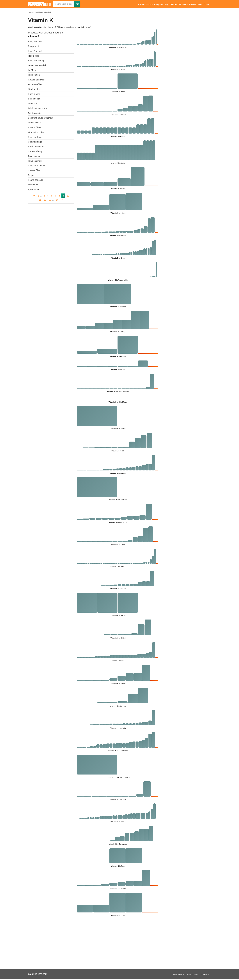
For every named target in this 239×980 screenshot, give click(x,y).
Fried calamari (35, 161)
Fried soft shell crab (37, 108)
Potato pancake (35, 180)
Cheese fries (34, 170)
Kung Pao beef (35, 42)
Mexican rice (34, 89)
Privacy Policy (178, 974)
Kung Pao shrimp (36, 61)
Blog (166, 4)
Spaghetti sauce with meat (41, 118)
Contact (207, 4)
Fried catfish (34, 75)
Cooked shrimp (35, 151)
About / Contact (193, 974)
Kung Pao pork (35, 51)
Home (30, 12)
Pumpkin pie (34, 46)
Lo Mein (32, 70)
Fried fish (32, 104)
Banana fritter (34, 127)
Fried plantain (35, 113)
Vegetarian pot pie (37, 132)
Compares (159, 4)
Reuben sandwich (37, 80)
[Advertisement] (94, 944)
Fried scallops (35, 123)
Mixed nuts (33, 185)
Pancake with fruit (37, 166)
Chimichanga (34, 156)
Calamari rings (35, 142)
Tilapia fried (34, 56)
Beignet (32, 175)
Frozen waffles (35, 84)
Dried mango (34, 94)
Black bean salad (36, 146)
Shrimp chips (34, 99)
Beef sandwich (35, 137)
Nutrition (38, 12)
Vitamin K (48, 12)
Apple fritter (34, 190)
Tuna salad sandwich (38, 65)
